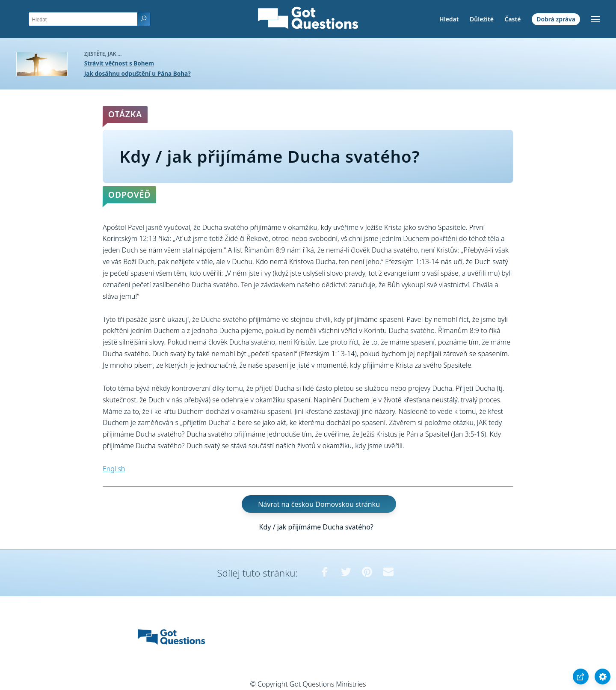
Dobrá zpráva (556, 19)
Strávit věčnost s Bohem (119, 63)
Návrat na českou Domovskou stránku (319, 504)
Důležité (482, 19)
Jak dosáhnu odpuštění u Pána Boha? (138, 73)
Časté (512, 19)
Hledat (449, 19)
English (114, 469)
